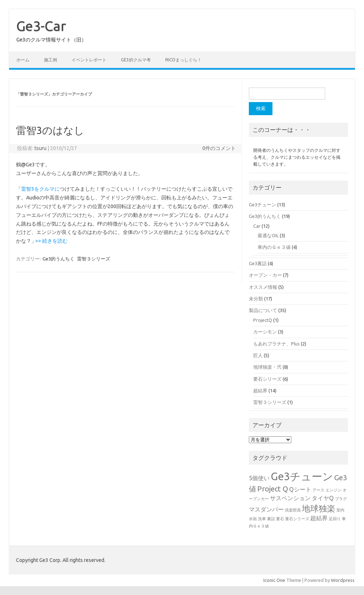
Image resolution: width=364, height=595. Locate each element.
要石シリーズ (267, 379)
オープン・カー (265, 275)
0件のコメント (219, 148)
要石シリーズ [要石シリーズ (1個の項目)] (297, 519)
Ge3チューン (262, 205)
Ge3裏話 (258, 263)
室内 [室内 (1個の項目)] (340, 510)
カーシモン (265, 332)
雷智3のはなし (50, 130)
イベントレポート (89, 60)
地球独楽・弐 (267, 367)
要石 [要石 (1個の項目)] (280, 519)
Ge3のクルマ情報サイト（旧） (51, 40)
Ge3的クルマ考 (136, 60)
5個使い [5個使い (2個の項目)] (259, 478)
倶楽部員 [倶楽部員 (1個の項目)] (293, 510)
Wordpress (343, 580)
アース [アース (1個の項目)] (318, 490)
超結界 (260, 390)
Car (257, 226)
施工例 (50, 60)
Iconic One (274, 580)
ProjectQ (263, 320)
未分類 (256, 299)
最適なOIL (268, 235)
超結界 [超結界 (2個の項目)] (319, 518)
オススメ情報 (263, 287)
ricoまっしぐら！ (183, 60)
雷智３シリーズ (94, 259)
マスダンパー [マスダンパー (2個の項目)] (266, 509)
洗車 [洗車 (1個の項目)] (262, 519)
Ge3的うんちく (58, 259)
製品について (263, 310)
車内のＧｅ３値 (274, 247)
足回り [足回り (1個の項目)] (335, 519)
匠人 (258, 355)
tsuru (41, 148)
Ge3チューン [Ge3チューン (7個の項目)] (302, 476)
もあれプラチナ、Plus (276, 344)
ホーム (23, 60)
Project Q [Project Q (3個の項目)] (273, 489)
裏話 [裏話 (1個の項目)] (271, 519)
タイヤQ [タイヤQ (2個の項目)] (323, 498)
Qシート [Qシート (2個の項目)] (300, 489)
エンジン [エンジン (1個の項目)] (333, 490)
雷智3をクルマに (40, 189)
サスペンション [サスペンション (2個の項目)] (290, 498)
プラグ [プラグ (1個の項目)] (341, 499)
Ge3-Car (41, 26)
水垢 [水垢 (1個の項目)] (253, 519)
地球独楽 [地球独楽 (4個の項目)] (319, 508)
